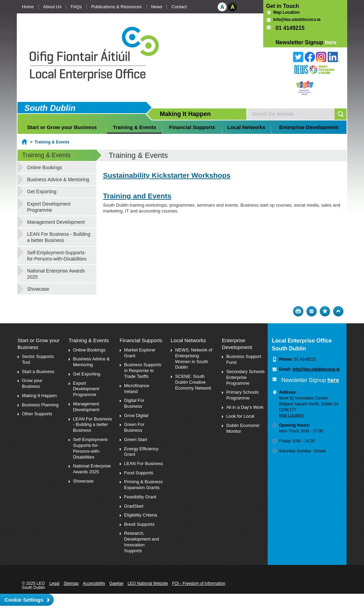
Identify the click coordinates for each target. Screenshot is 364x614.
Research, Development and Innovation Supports (142, 542)
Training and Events (137, 196)
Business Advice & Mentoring (58, 179)
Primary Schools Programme (242, 395)
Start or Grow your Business (62, 127)
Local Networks (246, 127)
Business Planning (40, 405)
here (331, 42)
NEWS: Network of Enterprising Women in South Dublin (194, 359)
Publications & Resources (117, 7)
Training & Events (135, 127)
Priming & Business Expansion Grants (143, 485)
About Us (52, 7)
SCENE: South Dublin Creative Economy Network (193, 382)
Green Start (136, 439)
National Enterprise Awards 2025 (56, 274)
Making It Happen (39, 396)
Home (28, 7)
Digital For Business (134, 403)
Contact (179, 7)
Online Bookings (45, 167)
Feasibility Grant (140, 497)
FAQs (76, 7)
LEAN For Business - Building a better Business (59, 237)
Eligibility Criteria (141, 515)
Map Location (286, 12)
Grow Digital (136, 415)
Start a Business (38, 372)
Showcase (38, 289)
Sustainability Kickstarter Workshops (167, 175)
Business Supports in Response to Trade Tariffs (143, 370)
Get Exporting (42, 192)
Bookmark (325, 311)
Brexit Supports (139, 524)
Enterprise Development (309, 127)
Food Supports (139, 473)
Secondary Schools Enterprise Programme (245, 377)
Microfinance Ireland (137, 389)
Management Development (56, 222)
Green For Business (134, 427)
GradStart (134, 506)
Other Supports (37, 414)
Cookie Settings (24, 600)
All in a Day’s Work (245, 407)
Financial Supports (192, 127)
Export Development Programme (49, 207)
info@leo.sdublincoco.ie (297, 20)
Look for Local (240, 416)
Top (338, 311)
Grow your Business (32, 383)
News (157, 7)
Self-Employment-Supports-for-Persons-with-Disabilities (57, 256)
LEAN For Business (143, 464)
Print (298, 311)
